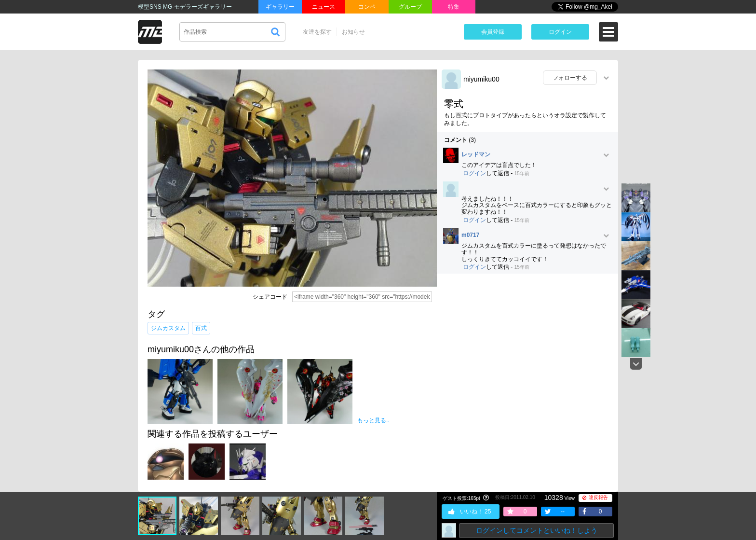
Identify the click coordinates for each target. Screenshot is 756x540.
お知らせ (353, 32)
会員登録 (493, 32)
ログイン (560, 32)
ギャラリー (280, 7)
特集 (454, 7)
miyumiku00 (481, 79)
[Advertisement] (527, 351)
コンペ (367, 7)
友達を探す (317, 32)
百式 (201, 328)
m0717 (470, 235)
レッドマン (476, 155)
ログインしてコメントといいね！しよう (537, 530)
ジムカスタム (168, 328)
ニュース (324, 7)
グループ (410, 7)
